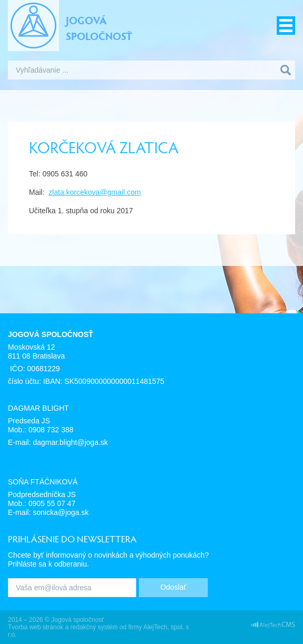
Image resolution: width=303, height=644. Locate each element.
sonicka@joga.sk (60, 512)
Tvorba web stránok (36, 627)
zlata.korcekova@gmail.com (94, 192)
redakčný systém (94, 627)
